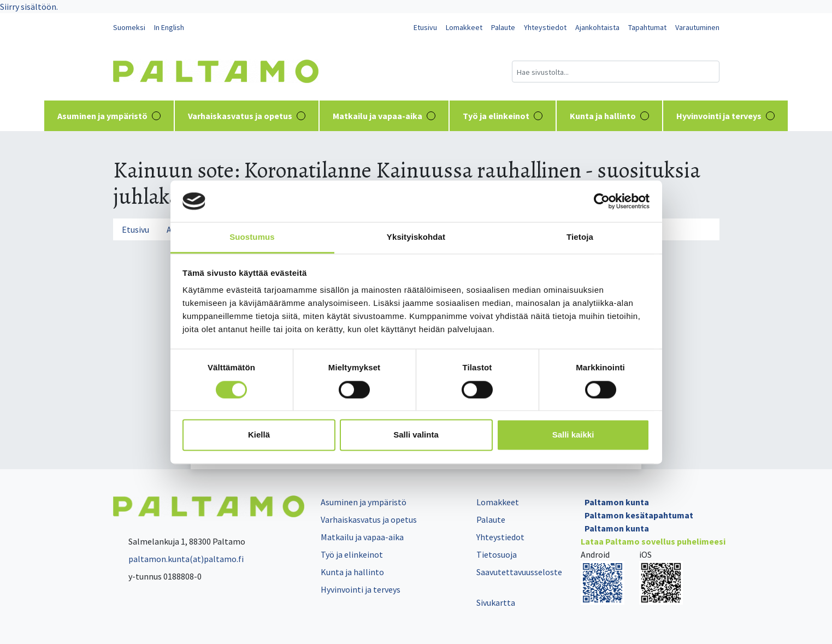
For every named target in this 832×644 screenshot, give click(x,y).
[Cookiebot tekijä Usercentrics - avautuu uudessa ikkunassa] (602, 201)
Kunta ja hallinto (609, 116)
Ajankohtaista (597, 27)
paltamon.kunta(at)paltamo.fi (178, 559)
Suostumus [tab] (252, 237)
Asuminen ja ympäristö (109, 116)
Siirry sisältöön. (29, 7)
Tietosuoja (497, 554)
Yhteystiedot (545, 27)
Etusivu (425, 27)
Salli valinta (416, 435)
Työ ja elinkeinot (503, 116)
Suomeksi (129, 27)
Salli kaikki (573, 435)
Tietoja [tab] (580, 237)
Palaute (503, 27)
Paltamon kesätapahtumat (639, 515)
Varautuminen (697, 27)
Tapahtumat (647, 27)
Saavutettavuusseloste (519, 572)
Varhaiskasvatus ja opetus (247, 116)
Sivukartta (496, 602)
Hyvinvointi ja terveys (725, 116)
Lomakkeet (464, 27)
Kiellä (259, 435)
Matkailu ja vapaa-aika (384, 116)
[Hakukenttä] (616, 72)
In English (169, 27)
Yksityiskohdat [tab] (416, 237)
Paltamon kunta (617, 502)
